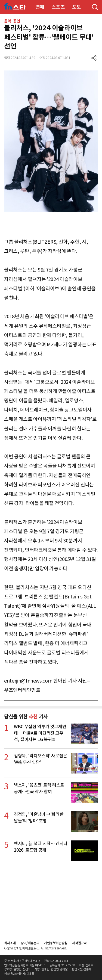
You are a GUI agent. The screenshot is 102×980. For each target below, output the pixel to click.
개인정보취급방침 (56, 943)
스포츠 (58, 7)
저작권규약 (79, 943)
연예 (40, 7)
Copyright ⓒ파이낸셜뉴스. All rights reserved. (35, 948)
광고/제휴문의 (30, 943)
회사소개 (10, 943)
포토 (77, 7)
